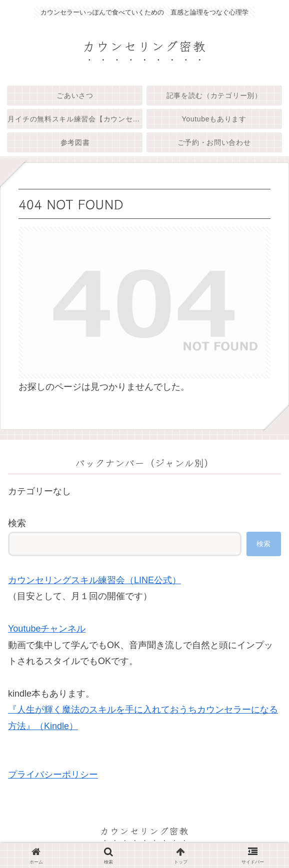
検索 (17, 523)
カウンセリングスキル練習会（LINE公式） (94, 580)
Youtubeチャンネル (47, 629)
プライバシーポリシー (53, 775)
